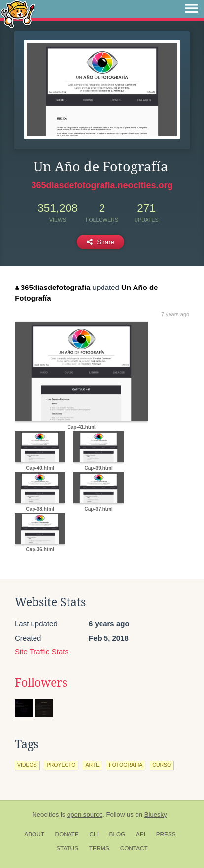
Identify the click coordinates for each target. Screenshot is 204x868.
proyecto (61, 765)
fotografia (126, 765)
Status (67, 848)
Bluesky (156, 815)
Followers (41, 683)
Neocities (45, 815)
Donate (67, 834)
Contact (134, 848)
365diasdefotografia (53, 287)
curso (162, 765)
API (141, 834)
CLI (94, 834)
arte (92, 765)
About (34, 834)
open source (85, 815)
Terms (99, 848)
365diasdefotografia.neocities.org (102, 185)
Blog (118, 834)
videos (27, 765)
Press (166, 834)
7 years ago (175, 314)
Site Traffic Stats (42, 652)
